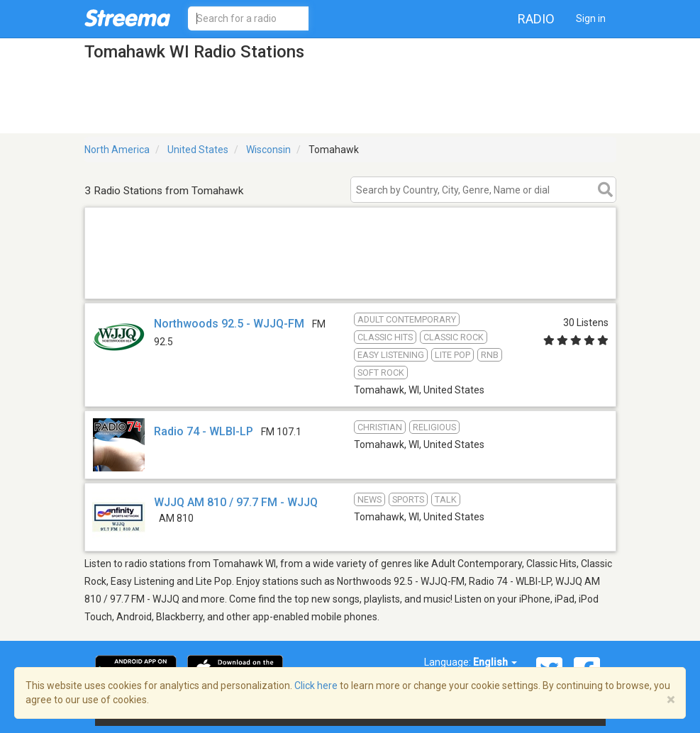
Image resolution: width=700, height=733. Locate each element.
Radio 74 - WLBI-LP (204, 431)
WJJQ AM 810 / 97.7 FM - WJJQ (236, 502)
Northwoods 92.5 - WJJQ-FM (229, 324)
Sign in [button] (591, 18)
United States (198, 150)
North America (117, 150)
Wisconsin (268, 150)
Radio (536, 19)
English (495, 662)
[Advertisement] (350, 280)
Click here (316, 686)
